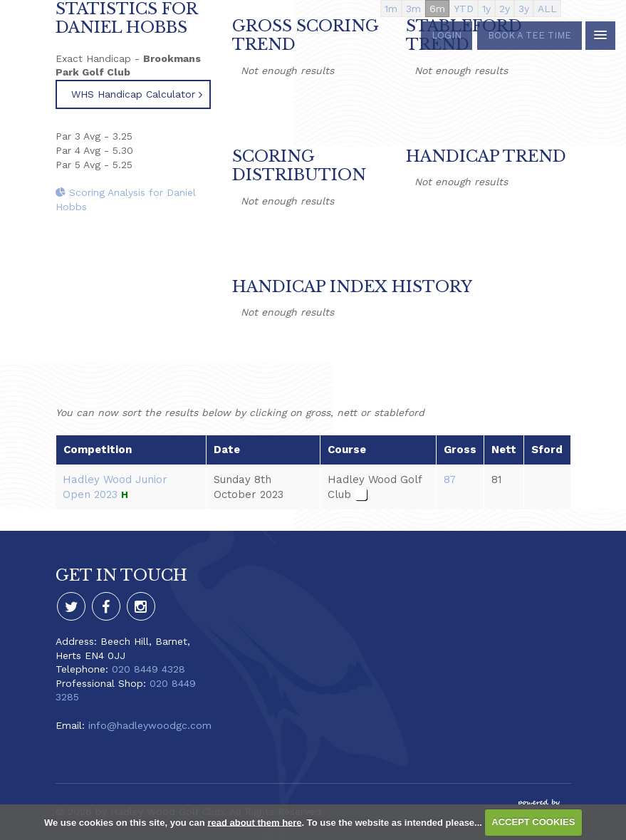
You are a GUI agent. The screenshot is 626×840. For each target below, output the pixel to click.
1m (391, 9)
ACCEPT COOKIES (533, 822)
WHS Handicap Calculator (133, 94)
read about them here (254, 822)
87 (450, 479)
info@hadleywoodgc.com (150, 725)
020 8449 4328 (148, 669)
